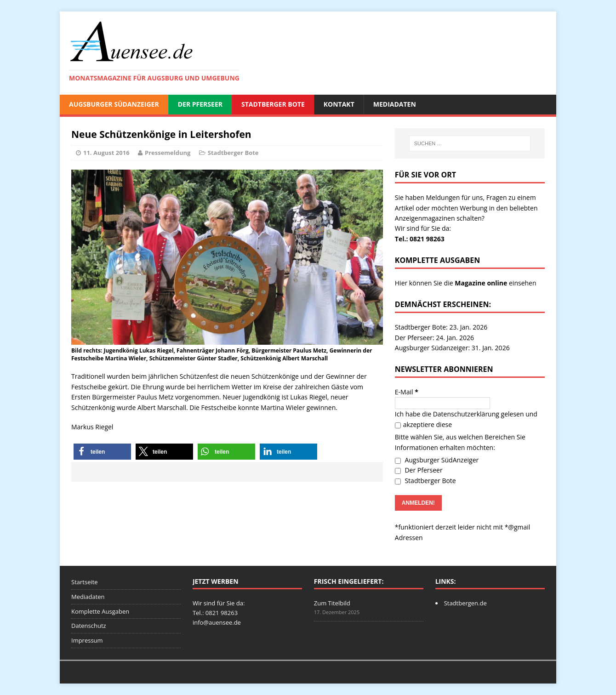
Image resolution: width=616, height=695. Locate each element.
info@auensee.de (217, 622)
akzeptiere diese (423, 424)
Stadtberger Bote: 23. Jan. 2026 (441, 327)
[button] (102, 452)
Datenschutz (89, 626)
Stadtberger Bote (273, 104)
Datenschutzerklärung (466, 414)
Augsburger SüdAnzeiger (114, 104)
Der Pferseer (200, 104)
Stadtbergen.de (465, 603)
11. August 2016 (106, 153)
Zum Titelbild (332, 603)
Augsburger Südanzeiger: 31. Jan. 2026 (452, 348)
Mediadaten (395, 104)
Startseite (85, 582)
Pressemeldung (168, 153)
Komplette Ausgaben (100, 611)
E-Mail (407, 392)
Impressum (87, 640)
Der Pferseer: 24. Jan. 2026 (434, 338)
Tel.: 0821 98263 (420, 239)
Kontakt (339, 104)
